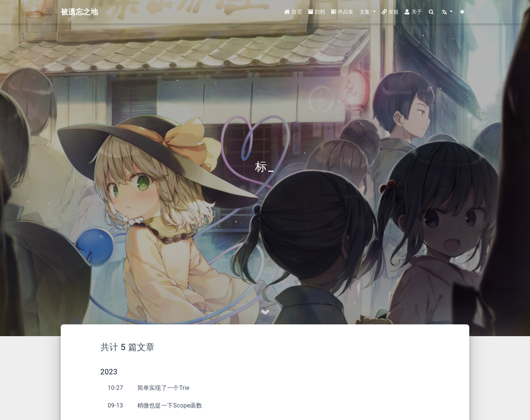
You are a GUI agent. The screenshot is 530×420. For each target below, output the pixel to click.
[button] (368, 12)
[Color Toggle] (462, 12)
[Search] (432, 12)
